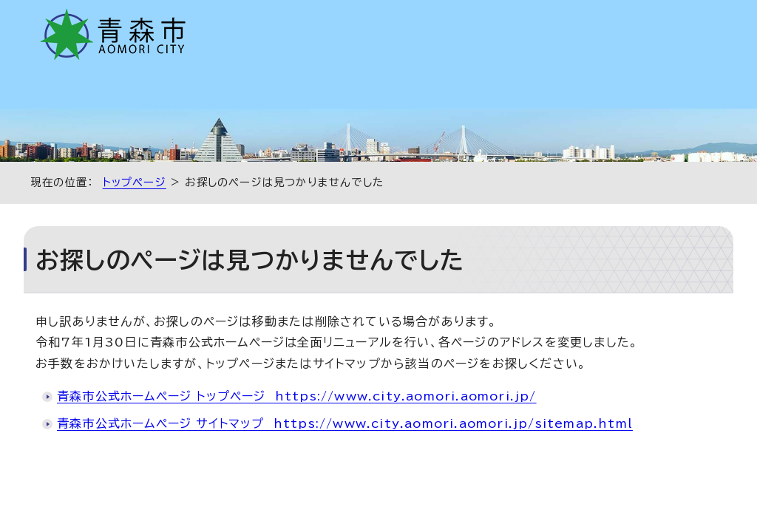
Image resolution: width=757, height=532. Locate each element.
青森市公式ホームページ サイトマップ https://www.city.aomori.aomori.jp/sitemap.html (345, 423)
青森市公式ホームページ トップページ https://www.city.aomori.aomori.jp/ (297, 396)
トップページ (135, 182)
